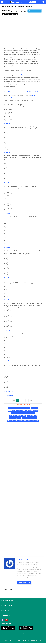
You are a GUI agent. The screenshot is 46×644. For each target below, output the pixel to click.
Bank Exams (18, 408)
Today (10, 97)
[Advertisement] (23, 34)
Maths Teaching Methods (15, 418)
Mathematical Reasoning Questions (18, 416)
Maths (19, 411)
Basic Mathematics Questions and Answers (22, 74)
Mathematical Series (32, 416)
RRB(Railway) (11, 408)
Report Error (9, 396)
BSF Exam (28, 408)
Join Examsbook (34, 11)
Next (31, 400)
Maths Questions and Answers (30, 418)
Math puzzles (14, 413)
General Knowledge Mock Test (13, 92)
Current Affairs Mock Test (31, 92)
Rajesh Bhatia (23, 559)
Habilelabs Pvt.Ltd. (36, 640)
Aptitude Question (22, 421)
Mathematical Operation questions (27, 413)
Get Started (32, 2)
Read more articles (25, 583)
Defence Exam (34, 408)
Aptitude (24, 411)
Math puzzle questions (32, 411)
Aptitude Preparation (12, 421)
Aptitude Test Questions (33, 421)
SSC (23, 408)
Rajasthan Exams (13, 411)
